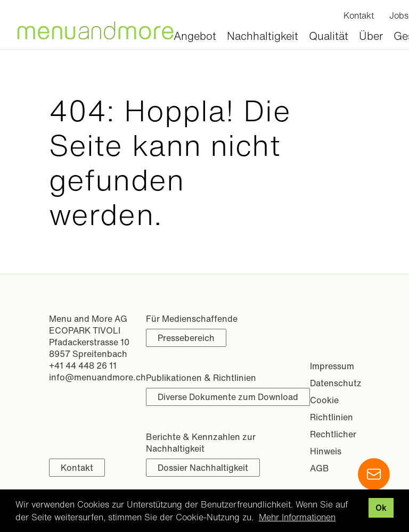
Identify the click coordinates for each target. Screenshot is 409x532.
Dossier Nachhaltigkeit (203, 468)
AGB (320, 468)
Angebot (195, 36)
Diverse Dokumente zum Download (228, 397)
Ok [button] (381, 508)
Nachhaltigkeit (263, 36)
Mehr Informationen (297, 517)
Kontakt (77, 468)
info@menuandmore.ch (97, 377)
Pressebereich (186, 338)
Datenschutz (336, 383)
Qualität (329, 36)
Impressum (332, 366)
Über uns (371, 44)
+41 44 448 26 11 (83, 365)
